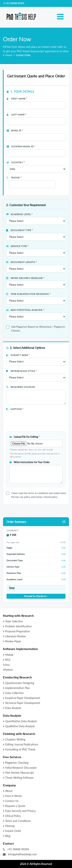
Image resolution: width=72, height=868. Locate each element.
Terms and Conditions (17, 821)
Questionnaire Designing (19, 683)
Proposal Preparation (16, 631)
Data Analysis (12, 708)
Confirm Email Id (21, 146)
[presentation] (29, 418)
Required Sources (21, 387)
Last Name (17, 115)
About (8, 791)
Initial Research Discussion (20, 768)
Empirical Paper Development (22, 698)
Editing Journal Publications (20, 744)
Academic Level (19, 214)
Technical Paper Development (22, 703)
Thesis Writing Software (18, 778)
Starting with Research (18, 616)
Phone (14, 178)
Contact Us (11, 801)
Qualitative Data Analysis (19, 726)
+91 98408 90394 (14, 3)
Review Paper (12, 641)
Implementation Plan (16, 688)
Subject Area (18, 355)
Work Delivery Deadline (25, 278)
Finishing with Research (19, 734)
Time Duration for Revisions (28, 294)
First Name (17, 99)
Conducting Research (17, 677)
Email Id (15, 131)
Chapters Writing (14, 739)
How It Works (12, 796)
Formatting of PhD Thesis (19, 749)
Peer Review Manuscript (18, 773)
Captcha (15, 409)
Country (16, 162)
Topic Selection (13, 621)
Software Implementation (20, 649)
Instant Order (12, 831)
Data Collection (13, 693)
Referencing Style (21, 371)
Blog (7, 836)
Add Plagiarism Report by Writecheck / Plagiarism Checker (38, 329)
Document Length (21, 262)
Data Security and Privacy (19, 811)
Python (8, 670)
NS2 (7, 660)
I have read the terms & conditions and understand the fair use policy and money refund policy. (38, 495)
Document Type (19, 230)
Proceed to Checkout (36, 596)
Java (6, 665)
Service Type (17, 246)
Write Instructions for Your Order (30, 462)
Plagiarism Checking (16, 763)
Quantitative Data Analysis (20, 721)
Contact (8, 843)
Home (7, 55)
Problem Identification (17, 626)
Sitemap (9, 826)
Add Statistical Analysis (25, 310)
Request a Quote (14, 806)
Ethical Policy (12, 816)
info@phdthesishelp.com (20, 854)
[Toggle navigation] (60, 17)
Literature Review (14, 636)
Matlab (8, 655)
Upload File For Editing (25, 437)
